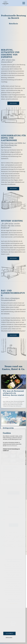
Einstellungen (9, 638)
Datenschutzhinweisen (12, 446)
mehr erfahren (13, 103)
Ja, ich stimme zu (9, 633)
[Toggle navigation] (24, 3)
